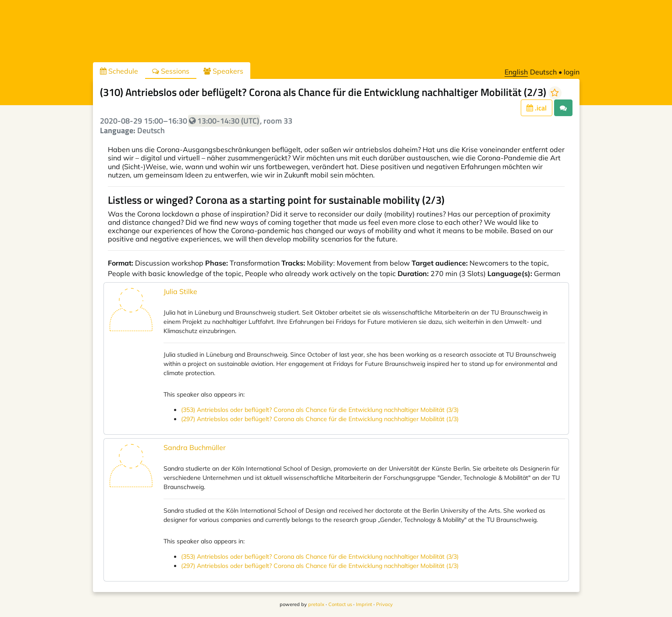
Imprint (364, 604)
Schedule (119, 71)
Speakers (223, 71)
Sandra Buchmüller (195, 447)
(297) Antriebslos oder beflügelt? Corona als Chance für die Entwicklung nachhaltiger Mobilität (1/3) (320, 419)
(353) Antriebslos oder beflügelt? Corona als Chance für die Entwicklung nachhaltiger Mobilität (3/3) (320, 410)
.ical (537, 108)
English (516, 72)
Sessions (171, 71)
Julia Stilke (180, 291)
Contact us (340, 604)
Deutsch (543, 72)
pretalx (316, 604)
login (572, 72)
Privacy (384, 604)
